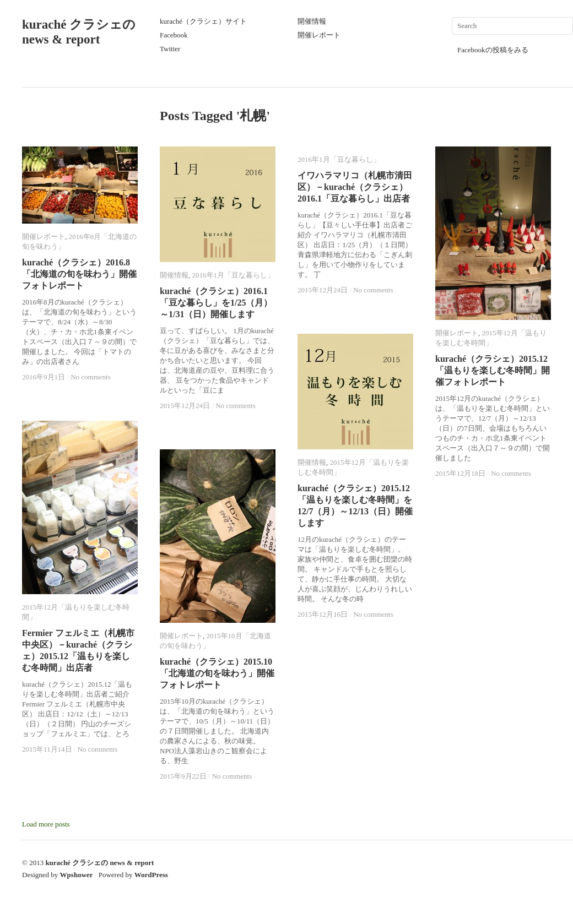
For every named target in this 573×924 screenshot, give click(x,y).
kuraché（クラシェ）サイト (203, 21)
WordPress (151, 875)
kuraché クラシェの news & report (99, 863)
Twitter (170, 49)
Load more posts (46, 824)
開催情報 (312, 21)
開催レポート (319, 35)
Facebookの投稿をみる (493, 50)
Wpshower (77, 875)
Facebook (174, 35)
